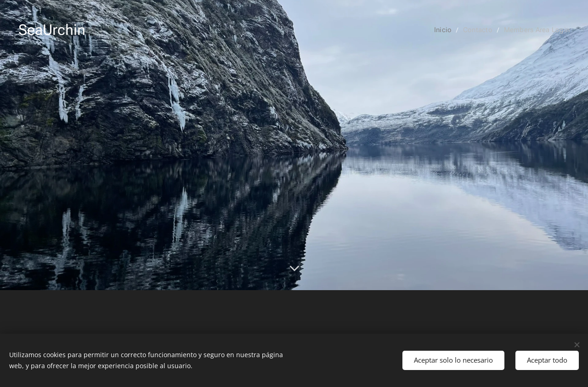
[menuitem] (448, 30)
